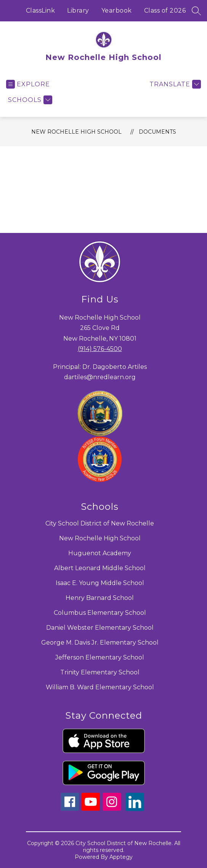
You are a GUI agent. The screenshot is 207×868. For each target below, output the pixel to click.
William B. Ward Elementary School (100, 687)
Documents (157, 132)
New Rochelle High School (76, 132)
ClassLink (41, 11)
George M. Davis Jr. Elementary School (100, 643)
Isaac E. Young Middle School (100, 583)
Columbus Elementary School (100, 613)
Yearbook (117, 11)
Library (78, 11)
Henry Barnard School (100, 598)
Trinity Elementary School (100, 672)
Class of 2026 (165, 11)
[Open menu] (28, 84)
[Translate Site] (174, 84)
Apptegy (121, 857)
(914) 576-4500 (100, 349)
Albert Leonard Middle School (100, 568)
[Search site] (196, 11)
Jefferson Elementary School (100, 657)
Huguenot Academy (100, 553)
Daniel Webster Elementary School (100, 628)
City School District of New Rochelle (100, 523)
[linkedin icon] (135, 809)
